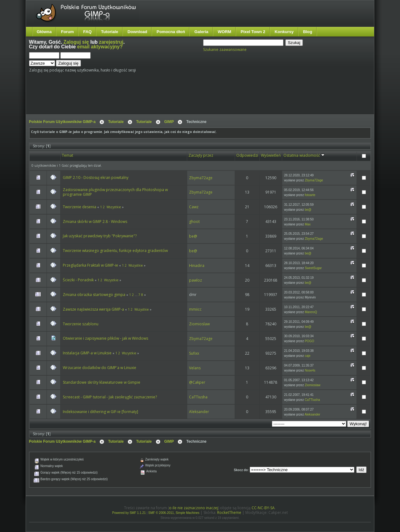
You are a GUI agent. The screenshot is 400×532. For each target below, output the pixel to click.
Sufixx (194, 353)
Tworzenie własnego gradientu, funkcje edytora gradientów (115, 251)
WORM (225, 32)
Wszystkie (114, 207)
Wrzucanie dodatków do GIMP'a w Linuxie (100, 368)
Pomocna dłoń (171, 32)
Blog (308, 32)
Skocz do (241, 470)
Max (308, 224)
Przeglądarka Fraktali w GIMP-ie (90, 265)
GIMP (169, 122)
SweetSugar (313, 268)
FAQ (87, 32)
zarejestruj (111, 42)
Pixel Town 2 (253, 32)
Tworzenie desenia (80, 207)
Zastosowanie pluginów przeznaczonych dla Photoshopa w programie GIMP (115, 192)
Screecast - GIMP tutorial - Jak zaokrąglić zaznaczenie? (110, 397)
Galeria (201, 32)
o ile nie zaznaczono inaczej (194, 508)
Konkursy (284, 32)
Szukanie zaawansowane (225, 49)
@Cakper (197, 382)
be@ (308, 210)
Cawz (194, 207)
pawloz (195, 280)
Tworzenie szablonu (81, 324)
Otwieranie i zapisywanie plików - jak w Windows (105, 338)
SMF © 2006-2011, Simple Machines (174, 513)
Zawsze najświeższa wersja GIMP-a (93, 309)
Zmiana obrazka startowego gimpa (94, 295)
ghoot (194, 222)
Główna (44, 32)
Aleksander (199, 412)
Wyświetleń (271, 155)
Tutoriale (110, 32)
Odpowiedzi (247, 155)
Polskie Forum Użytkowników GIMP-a (62, 122)
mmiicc (195, 309)
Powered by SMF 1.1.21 (129, 513)
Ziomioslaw (199, 324)
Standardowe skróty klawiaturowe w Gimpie (102, 382)
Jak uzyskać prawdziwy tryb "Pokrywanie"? (100, 236)
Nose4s (310, 370)
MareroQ (311, 312)
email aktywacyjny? (100, 47)
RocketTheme (229, 512)
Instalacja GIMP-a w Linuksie (87, 353)
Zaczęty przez (201, 155)
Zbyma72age (201, 178)
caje (307, 356)
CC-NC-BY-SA (263, 508)
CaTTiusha (198, 397)
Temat (67, 155)
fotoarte (310, 195)
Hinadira (197, 266)
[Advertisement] (146, 96)
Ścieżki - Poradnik (78, 280)
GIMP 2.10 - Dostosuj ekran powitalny (96, 177)
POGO (309, 341)
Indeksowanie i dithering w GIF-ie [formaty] (100, 412)
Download (137, 32)
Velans (195, 368)
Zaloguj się (76, 42)
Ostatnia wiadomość (304, 155)
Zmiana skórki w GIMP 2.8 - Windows (95, 222)
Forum (67, 32)
